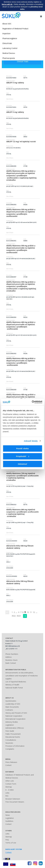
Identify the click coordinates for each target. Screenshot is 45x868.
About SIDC (7, 24)
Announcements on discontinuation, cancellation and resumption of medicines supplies (22, 676)
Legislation (10, 725)
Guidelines (9, 821)
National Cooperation (14, 716)
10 (28, 612)
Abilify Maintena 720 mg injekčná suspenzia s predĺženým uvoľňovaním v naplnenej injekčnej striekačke (23, 477)
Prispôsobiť (23, 456)
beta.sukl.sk (7, 4)
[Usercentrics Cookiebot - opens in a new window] (32, 402)
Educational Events (13, 737)
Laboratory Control (10, 48)
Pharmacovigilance (10, 38)
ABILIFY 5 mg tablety (15, 83)
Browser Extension (13, 799)
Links (7, 793)
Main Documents (12, 707)
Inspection (6, 33)
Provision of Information (15, 746)
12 (34, 612)
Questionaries (11, 701)
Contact (8, 765)
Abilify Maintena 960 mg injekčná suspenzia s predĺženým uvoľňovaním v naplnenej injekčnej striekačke (23, 513)
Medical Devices (9, 53)
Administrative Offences (15, 728)
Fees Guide (10, 731)
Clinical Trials (23, 61)
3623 (19, 616)
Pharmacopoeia (9, 58)
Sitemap (9, 787)
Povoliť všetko (23, 448)
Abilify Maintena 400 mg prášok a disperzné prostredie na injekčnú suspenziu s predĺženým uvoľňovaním (21, 326)
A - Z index (10, 790)
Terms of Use (11, 843)
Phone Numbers (12, 654)
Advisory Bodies (12, 722)
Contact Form (11, 784)
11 (31, 612)
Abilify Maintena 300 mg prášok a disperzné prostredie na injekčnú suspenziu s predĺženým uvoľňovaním (21, 213)
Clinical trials (7, 43)
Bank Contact (11, 663)
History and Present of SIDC (16, 713)
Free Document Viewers (15, 802)
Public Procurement (13, 734)
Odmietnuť (22, 464)
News (8, 815)
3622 (14, 616)
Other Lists (10, 781)
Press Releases (11, 762)
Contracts (9, 710)
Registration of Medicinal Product (15, 29)
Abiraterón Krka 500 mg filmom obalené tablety (20, 547)
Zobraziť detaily (31, 441)
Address (9, 657)
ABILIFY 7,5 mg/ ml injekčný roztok (21, 142)
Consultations (11, 740)
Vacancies (9, 743)
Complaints (10, 749)
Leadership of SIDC (13, 704)
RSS (7, 796)
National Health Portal (14, 688)
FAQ (7, 840)
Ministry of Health (12, 685)
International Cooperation (15, 719)
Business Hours (11, 660)
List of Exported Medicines (16, 682)
